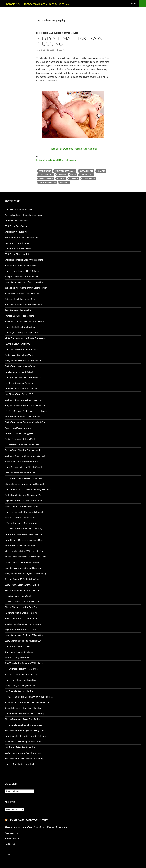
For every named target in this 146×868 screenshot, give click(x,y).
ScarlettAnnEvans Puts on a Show (21, 473)
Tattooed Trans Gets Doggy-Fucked (21, 433)
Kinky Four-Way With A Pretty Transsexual (25, 338)
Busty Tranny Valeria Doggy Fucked (22, 585)
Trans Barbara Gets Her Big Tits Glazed (23, 467)
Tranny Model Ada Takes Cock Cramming (24, 714)
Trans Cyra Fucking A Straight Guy (21, 333)
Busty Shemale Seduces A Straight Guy (23, 361)
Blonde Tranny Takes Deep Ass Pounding (24, 758)
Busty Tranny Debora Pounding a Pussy (24, 753)
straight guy (89, 178)
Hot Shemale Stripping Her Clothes (22, 669)
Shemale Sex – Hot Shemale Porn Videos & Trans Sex (37, 4)
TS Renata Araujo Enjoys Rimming (21, 613)
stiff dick (74, 178)
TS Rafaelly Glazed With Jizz (18, 254)
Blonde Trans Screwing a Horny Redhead (24, 484)
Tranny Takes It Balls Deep (17, 646)
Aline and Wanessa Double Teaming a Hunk (25, 557)
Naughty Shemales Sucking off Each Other (25, 635)
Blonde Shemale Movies (66, 33)
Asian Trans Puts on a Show (18, 428)
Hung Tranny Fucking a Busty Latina (22, 562)
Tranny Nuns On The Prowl (18, 248)
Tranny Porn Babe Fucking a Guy (20, 680)
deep (73, 175)
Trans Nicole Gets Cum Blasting (20, 327)
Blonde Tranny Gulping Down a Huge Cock (25, 730)
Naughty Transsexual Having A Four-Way (24, 321)
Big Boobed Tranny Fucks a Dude (20, 629)
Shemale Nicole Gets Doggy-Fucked (22, 293)
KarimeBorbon (12, 833)
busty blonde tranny (65, 171)
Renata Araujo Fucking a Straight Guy (23, 590)
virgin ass (64, 182)
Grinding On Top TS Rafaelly (18, 243)
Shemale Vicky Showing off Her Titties (23, 742)
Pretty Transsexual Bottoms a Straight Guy (25, 422)
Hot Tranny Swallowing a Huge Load (22, 445)
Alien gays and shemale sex (14, 855)
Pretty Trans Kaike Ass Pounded (20, 545)
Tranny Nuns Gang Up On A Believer (22, 271)
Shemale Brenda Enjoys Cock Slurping (23, 708)
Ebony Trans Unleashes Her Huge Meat (23, 478)
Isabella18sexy (12, 838)
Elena (61, 50)
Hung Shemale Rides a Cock (18, 596)
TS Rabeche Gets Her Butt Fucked (21, 389)
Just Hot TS (7, 855)
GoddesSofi (10, 844)
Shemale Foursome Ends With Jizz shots (24, 260)
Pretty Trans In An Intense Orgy (20, 366)
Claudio (101, 171)
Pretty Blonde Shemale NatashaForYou (23, 495)
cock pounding (46, 175)
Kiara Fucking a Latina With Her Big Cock (25, 551)
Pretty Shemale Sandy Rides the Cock (22, 417)
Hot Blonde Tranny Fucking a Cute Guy (23, 529)
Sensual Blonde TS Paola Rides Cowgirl (23, 579)
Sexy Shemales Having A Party (19, 310)
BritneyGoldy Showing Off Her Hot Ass (23, 450)
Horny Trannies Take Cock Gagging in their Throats (29, 697)
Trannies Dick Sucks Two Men (19, 209)
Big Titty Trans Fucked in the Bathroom (23, 568)
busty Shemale (86, 171)
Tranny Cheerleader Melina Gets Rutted (24, 512)
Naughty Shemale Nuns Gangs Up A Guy (24, 282)
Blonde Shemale (45, 33)
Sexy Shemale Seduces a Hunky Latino (23, 624)
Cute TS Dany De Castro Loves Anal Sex (24, 540)
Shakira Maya (86, 175)
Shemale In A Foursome (16, 232)
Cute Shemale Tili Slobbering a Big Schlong (25, 736)
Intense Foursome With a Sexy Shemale (23, 305)
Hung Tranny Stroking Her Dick (20, 686)
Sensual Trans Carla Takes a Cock (20, 517)
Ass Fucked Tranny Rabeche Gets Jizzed (24, 215)
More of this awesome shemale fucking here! (73, 149)
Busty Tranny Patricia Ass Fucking (21, 618)
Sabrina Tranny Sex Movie (17, 657)
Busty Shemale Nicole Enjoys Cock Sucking (25, 573)
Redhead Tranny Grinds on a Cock (21, 674)
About (134, 4)
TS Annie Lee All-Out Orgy (17, 344)
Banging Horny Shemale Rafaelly (20, 265)
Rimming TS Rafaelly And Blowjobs (22, 237)
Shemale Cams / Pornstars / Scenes (28, 820)
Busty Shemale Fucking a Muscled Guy (23, 641)
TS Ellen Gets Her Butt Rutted (19, 372)
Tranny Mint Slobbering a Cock (20, 764)
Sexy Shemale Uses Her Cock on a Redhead (25, 405)
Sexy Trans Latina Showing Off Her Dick (24, 663)
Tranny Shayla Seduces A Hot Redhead (23, 377)
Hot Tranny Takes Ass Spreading (20, 747)
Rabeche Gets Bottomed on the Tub (22, 461)
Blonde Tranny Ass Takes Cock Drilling (23, 719)
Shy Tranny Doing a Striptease (19, 652)
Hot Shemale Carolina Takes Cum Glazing (24, 725)
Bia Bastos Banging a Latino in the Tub (23, 400)
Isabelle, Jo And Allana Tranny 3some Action (26, 288)
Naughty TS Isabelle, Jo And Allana (21, 276)
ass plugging (45, 171)
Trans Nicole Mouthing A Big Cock (21, 349)
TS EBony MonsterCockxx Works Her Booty (26, 411)
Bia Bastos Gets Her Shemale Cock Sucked (25, 456)
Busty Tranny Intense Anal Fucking (21, 506)
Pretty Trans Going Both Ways (19, 355)
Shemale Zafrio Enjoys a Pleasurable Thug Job (27, 702)
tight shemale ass (47, 182)
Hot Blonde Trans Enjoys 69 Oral (20, 394)
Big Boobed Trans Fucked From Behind (23, 501)
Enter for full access (56, 160)
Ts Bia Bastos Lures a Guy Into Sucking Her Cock (28, 489)
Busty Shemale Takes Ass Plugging (69, 41)
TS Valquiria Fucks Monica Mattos (21, 523)
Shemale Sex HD (46, 178)
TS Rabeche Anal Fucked (16, 220)
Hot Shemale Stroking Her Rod (19, 691)
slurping (61, 178)
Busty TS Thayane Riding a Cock (20, 439)
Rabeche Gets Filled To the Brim (20, 299)
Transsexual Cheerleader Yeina (19, 316)
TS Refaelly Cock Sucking (17, 226)
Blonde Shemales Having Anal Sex (21, 607)
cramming (62, 175)
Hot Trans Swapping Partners (19, 383)
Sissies (21, 855)
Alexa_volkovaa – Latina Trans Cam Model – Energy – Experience (36, 827)
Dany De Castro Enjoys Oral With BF (22, 601)
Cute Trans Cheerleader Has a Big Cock (23, 534)
